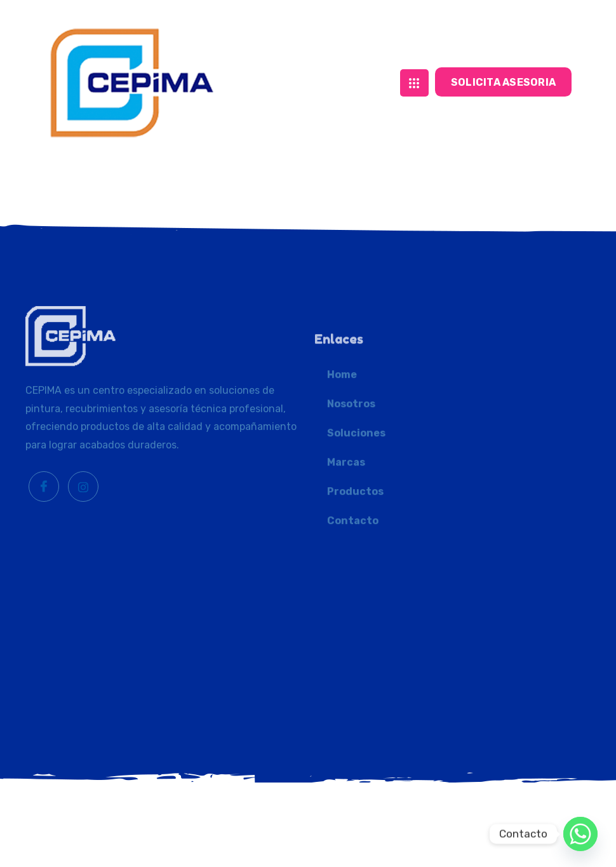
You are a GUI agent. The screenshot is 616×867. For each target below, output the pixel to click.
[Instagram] (83, 548)
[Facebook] (44, 548)
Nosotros (351, 489)
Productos (355, 576)
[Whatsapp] (580, 834)
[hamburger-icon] (414, 75)
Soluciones (356, 518)
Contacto (353, 606)
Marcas (346, 547)
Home (342, 460)
